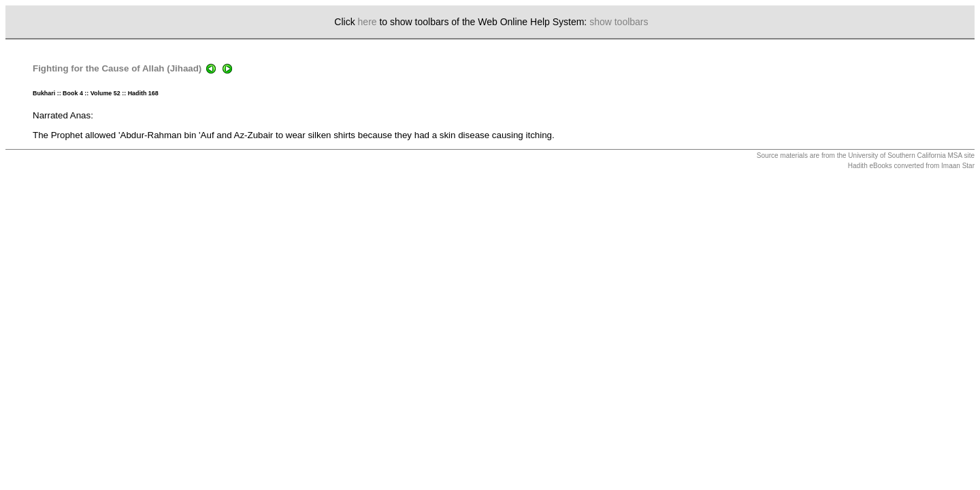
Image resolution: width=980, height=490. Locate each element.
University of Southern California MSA (905, 156)
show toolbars (619, 22)
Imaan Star (958, 166)
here (367, 22)
